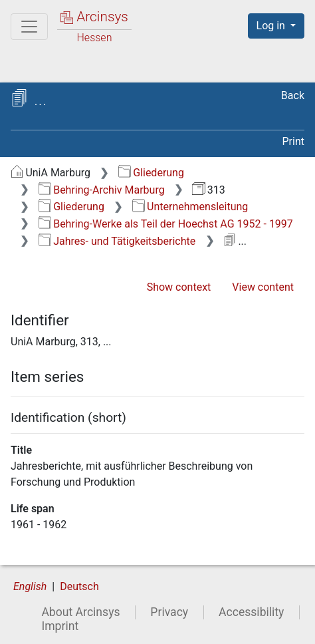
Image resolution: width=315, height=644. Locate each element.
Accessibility (251, 612)
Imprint (60, 626)
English (30, 586)
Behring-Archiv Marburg (102, 190)
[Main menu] (29, 27)
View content (263, 287)
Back (293, 95)
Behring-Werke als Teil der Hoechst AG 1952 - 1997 (166, 224)
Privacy (169, 612)
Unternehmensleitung (190, 207)
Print (293, 141)
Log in (272, 26)
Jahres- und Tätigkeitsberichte (117, 241)
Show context (179, 287)
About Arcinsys (80, 612)
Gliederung (151, 173)
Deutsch (79, 586)
